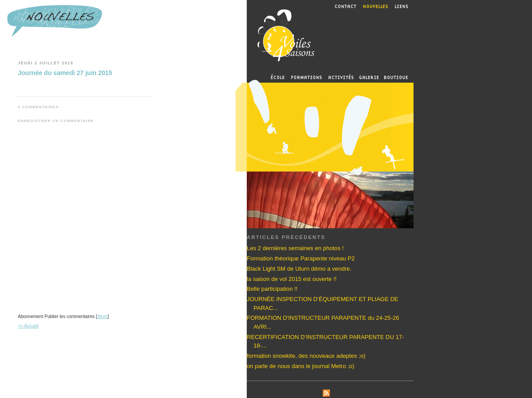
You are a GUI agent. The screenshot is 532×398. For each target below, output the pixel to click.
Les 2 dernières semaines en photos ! (295, 248)
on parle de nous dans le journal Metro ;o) (301, 366)
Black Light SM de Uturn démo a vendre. (299, 269)
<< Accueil (28, 326)
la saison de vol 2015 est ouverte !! (292, 279)
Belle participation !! (272, 289)
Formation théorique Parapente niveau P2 (301, 258)
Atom (102, 316)
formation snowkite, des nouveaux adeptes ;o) (306, 356)
